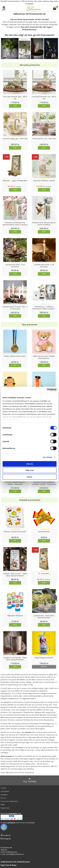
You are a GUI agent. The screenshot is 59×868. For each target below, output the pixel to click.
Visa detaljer (47, 457)
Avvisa (30, 477)
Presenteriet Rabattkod (9, 801)
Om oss (3, 798)
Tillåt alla (30, 464)
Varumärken (5, 791)
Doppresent (5, 808)
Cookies (3, 788)
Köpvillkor (4, 795)
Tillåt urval (30, 470)
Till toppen (30, 780)
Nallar (3, 805)
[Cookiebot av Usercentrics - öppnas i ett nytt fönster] (47, 390)
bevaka (44, 667)
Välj (44, 625)
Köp (15, 106)
